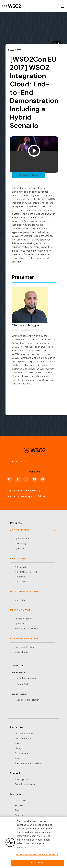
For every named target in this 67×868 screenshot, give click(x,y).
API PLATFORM (18, 558)
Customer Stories (24, 734)
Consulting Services (25, 784)
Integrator (20, 600)
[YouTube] (34, 479)
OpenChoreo (22, 652)
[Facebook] (9, 479)
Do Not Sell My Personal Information (37, 856)
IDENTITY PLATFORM (21, 610)
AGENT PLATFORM (20, 530)
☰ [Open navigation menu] (62, 6)
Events (18, 743)
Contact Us (17, 461)
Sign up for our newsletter (23, 491)
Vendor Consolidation (28, 700)
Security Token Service (27, 628)
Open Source (22, 753)
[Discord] (43, 479)
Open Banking (24, 684)
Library (18, 748)
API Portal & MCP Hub (26, 572)
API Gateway (21, 581)
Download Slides (29, 175)
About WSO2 (22, 800)
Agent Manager (23, 538)
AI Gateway (21, 543)
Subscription (21, 779)
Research (19, 758)
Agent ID (19, 548)
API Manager (21, 567)
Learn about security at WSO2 (26, 496)
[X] (18, 479)
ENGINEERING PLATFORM (24, 638)
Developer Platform (25, 647)
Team (18, 810)
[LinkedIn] (26, 479)
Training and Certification (28, 763)
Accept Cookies (37, 864)
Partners (19, 805)
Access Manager (23, 619)
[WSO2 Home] (12, 6)
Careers (19, 815)
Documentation (23, 738)
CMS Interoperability (27, 678)
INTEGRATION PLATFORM (24, 592)
